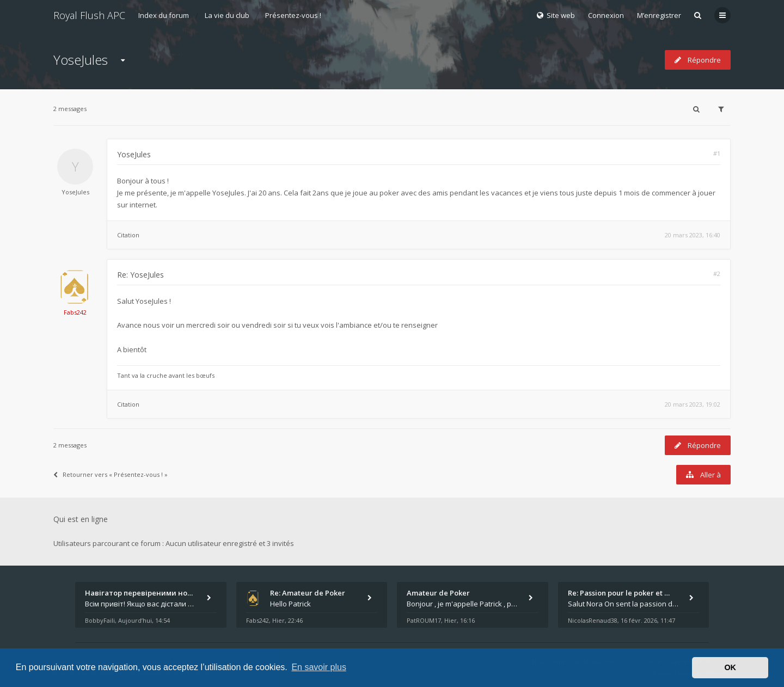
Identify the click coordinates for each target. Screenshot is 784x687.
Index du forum (164, 15)
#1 (717, 153)
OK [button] (730, 667)
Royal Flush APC (89, 15)
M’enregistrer (659, 15)
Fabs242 (75, 312)
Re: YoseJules (140, 275)
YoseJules (81, 60)
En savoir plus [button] (319, 667)
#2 (717, 274)
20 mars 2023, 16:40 (693, 235)
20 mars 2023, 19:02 (693, 404)
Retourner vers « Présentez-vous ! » (111, 474)
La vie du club (227, 15)
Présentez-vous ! (293, 15)
